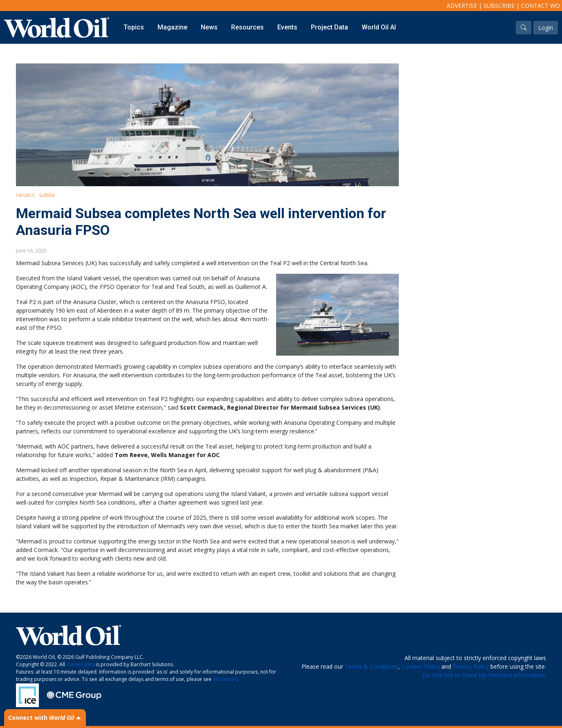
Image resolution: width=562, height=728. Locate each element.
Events (287, 27)
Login (546, 28)
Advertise (462, 6)
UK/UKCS (25, 195)
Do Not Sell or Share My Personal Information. (484, 675)
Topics (134, 27)
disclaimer (225, 679)
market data (80, 664)
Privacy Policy (471, 666)
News (209, 27)
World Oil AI (379, 27)
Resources (247, 27)
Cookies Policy (420, 666)
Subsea (47, 195)
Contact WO (541, 6)
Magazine (172, 27)
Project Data (329, 27)
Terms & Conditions (371, 666)
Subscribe (499, 6)
